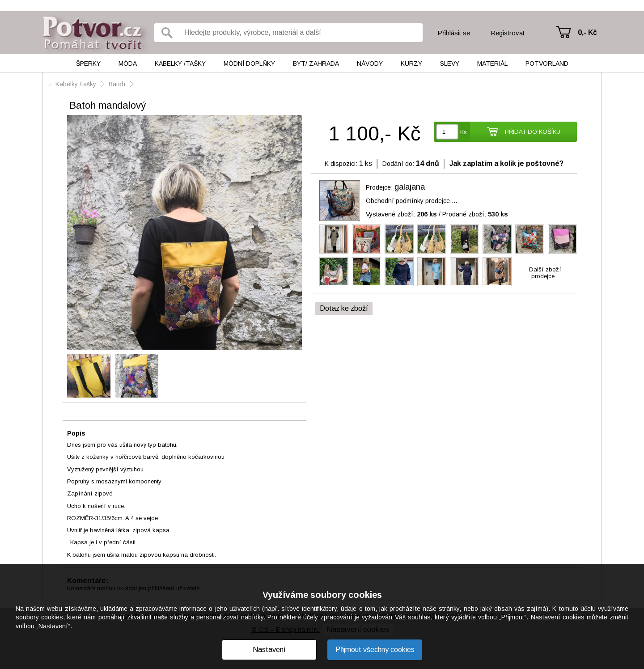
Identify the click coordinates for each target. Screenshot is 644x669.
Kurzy (411, 64)
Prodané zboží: (475, 214)
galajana (410, 187)
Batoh (117, 84)
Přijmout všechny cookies (375, 650)
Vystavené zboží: (401, 214)
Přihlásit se (454, 33)
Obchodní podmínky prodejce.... (411, 201)
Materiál (492, 64)
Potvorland (547, 64)
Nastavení (269, 650)
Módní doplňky (249, 64)
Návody (370, 64)
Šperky (88, 64)
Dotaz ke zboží (344, 308)
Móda (128, 64)
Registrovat (508, 33)
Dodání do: (398, 164)
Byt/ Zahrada (316, 64)
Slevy (450, 64)
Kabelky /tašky (180, 64)
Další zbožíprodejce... (545, 273)
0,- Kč (587, 32)
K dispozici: (341, 164)
